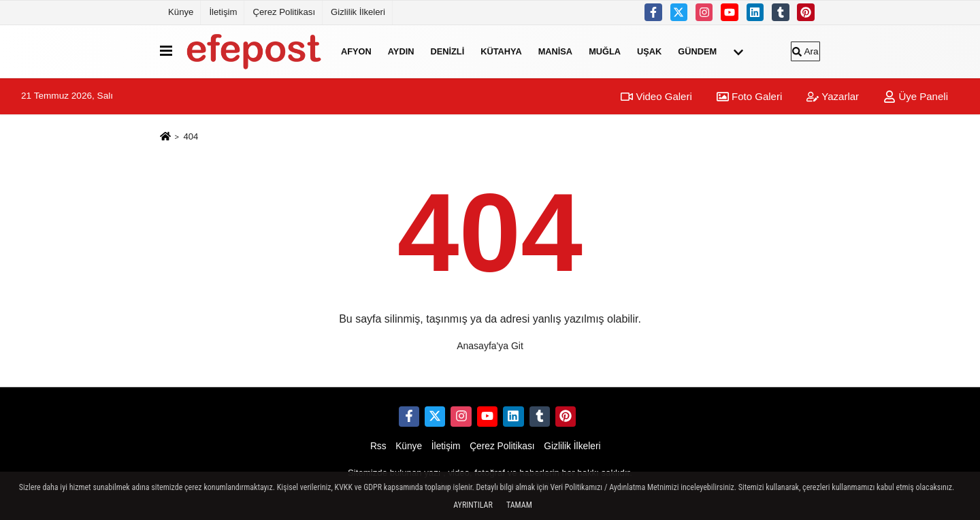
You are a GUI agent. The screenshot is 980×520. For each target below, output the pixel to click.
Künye (181, 12)
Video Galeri (656, 96)
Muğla (605, 51)
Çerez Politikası (284, 12)
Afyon (356, 51)
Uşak (649, 51)
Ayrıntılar (473, 505)
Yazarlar (833, 96)
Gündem (697, 51)
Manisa (555, 51)
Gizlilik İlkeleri (358, 12)
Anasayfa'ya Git (490, 346)
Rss (378, 446)
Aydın (401, 51)
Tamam (519, 505)
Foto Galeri (749, 96)
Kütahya (501, 51)
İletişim (223, 12)
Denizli (447, 51)
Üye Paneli (916, 96)
